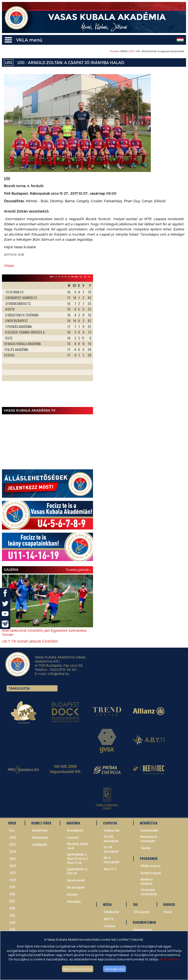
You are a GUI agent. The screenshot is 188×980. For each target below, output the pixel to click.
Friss (12, 830)
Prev (8, 343)
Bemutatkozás (75, 830)
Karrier (168, 912)
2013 (12, 929)
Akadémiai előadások (147, 881)
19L (81, 277)
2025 (13, 844)
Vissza (9, 265)
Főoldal (114, 51)
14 (69, 277)
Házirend (72, 894)
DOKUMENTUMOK (144, 922)
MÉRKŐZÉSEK (149, 823)
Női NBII (75, 277)
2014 (12, 922)
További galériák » (78, 570)
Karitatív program (151, 873)
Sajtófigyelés (40, 844)
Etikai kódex (74, 901)
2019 (12, 887)
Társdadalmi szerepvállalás (149, 892)
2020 (13, 880)
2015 (12, 915)
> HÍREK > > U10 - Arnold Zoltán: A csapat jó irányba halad (147, 51)
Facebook (109, 926)
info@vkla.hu (58, 674)
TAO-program (141, 912)
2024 (13, 851)
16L (85, 277)
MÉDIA (107, 904)
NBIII (52, 277)
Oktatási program (151, 866)
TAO (135, 904)
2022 (13, 866)
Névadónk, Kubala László (78, 846)
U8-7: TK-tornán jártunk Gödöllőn (30, 641)
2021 (12, 873)
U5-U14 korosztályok (111, 849)
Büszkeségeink (76, 887)
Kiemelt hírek (40, 830)
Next (87, 343)
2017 (132, 51)
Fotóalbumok (111, 912)
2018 (12, 894)
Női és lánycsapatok (112, 860)
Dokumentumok (142, 929)
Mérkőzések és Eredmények (149, 839)
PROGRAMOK (149, 858)
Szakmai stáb (112, 830)
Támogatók (19, 688)
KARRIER (169, 904)
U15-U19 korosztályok (111, 839)
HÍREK (12, 823)
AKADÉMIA (73, 823)
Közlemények (40, 837)
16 (62, 277)
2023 (13, 859)
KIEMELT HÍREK (41, 823)
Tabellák (146, 848)
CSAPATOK (110, 823)
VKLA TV (109, 919)
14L (89, 277)
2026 (13, 837)
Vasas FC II (110, 869)
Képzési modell (76, 880)
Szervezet (73, 837)
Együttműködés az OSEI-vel (77, 871)
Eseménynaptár (149, 830)
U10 (9, 62)
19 (56, 277)
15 (65, 277)
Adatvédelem (169, 959)
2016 (12, 908)
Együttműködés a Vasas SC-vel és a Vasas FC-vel (77, 858)
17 (59, 277)
